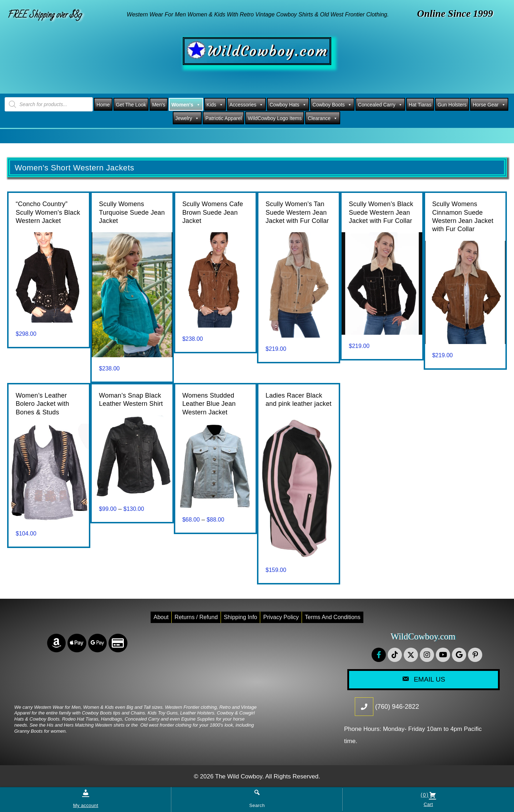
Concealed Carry (380, 105)
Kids (215, 105)
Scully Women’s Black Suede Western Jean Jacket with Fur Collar (381, 212)
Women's (186, 105)
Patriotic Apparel (223, 118)
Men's (159, 105)
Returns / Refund (196, 617)
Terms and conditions (333, 617)
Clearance (323, 118)
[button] (379, 655)
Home (103, 105)
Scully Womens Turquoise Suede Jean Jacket (132, 212)
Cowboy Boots (332, 105)
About (161, 617)
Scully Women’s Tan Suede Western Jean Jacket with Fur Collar (297, 212)
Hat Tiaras (420, 105)
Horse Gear (489, 105)
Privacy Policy (281, 617)
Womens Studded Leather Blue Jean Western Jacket (209, 404)
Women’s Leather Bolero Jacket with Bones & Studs (42, 404)
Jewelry (187, 118)
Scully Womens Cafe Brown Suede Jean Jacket (213, 212)
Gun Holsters (452, 105)
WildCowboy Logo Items (275, 118)
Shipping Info (240, 617)
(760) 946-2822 (397, 707)
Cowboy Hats (288, 105)
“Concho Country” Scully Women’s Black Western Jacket (48, 212)
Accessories (246, 105)
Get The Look (131, 105)
